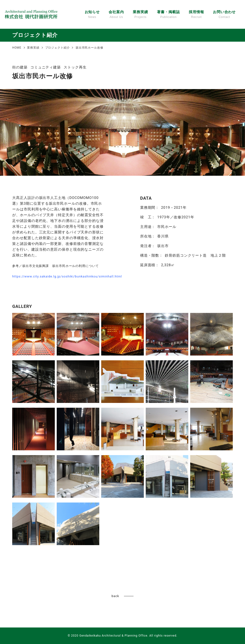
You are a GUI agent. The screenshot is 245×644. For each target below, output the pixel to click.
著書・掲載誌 (168, 15)
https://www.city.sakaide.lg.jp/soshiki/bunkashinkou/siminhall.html (67, 276)
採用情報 (196, 15)
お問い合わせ (224, 15)
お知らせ (92, 15)
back (115, 596)
